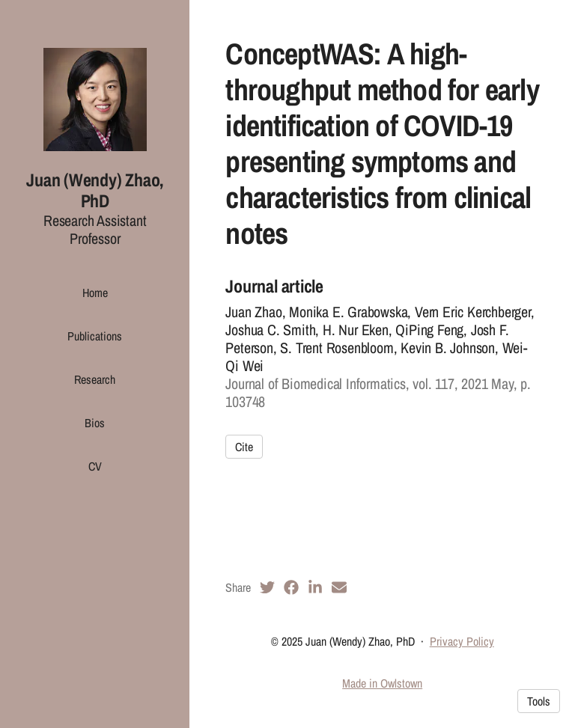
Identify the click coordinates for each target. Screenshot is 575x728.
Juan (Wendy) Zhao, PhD (95, 190)
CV (95, 466)
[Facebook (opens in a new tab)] (291, 587)
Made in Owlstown (382, 683)
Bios (95, 423)
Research (95, 379)
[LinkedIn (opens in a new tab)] (315, 587)
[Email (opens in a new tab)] (339, 587)
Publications (95, 336)
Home (95, 293)
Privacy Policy (462, 641)
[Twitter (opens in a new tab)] (267, 587)
